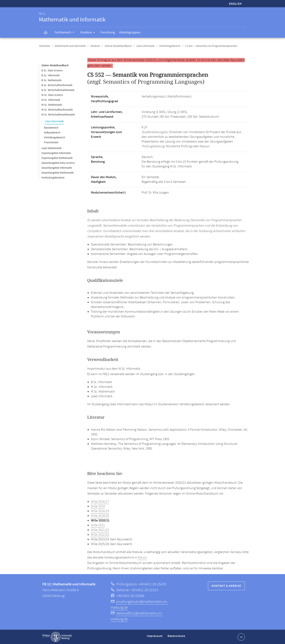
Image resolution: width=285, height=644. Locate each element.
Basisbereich (51, 128)
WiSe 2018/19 (100, 511)
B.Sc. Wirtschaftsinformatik (57, 85)
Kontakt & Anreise (226, 586)
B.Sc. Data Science (52, 70)
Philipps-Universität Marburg (57, 637)
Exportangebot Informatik (56, 153)
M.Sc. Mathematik (52, 105)
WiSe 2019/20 (100, 516)
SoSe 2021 (98, 525)
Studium (89, 33)
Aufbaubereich (52, 132)
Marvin (142, 557)
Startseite (44, 46)
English (235, 4)
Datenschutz (177, 637)
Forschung (108, 32)
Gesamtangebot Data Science (58, 163)
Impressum (155, 637)
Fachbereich (66, 33)
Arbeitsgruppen (130, 32)
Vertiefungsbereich (168, 46)
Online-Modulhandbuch (117, 46)
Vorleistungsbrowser (53, 177)
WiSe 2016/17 (100, 501)
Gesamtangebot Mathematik (58, 173)
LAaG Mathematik (51, 148)
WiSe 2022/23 (100, 535)
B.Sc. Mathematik (51, 80)
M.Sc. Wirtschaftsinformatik (57, 110)
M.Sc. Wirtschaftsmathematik (58, 114)
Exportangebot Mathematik (57, 158)
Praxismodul (51, 142)
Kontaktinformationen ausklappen (241, 637)
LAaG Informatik (144, 46)
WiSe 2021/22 (100, 530)
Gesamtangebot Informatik (57, 168)
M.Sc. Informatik (51, 100)
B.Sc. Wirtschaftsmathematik (58, 90)
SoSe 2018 (98, 506)
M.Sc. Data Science (52, 95)
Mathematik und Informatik (70, 46)
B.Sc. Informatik (51, 75)
